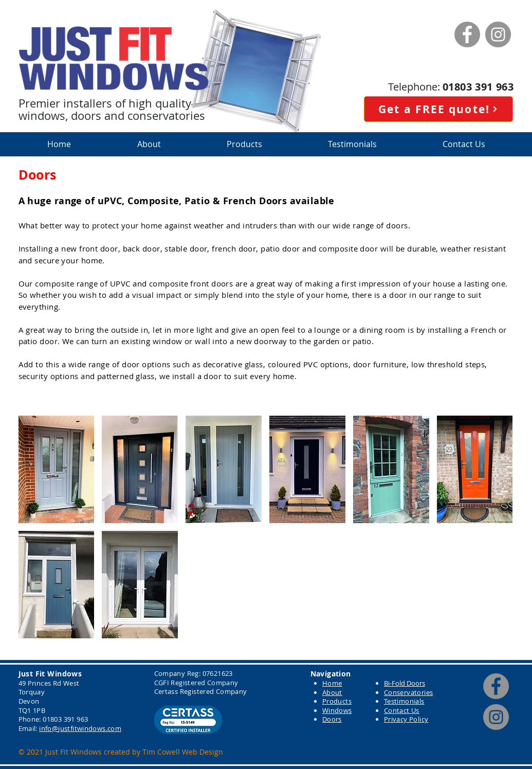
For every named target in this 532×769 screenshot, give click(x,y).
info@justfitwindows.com (80, 728)
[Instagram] (498, 34)
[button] (244, 144)
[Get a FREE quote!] (438, 109)
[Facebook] (467, 34)
